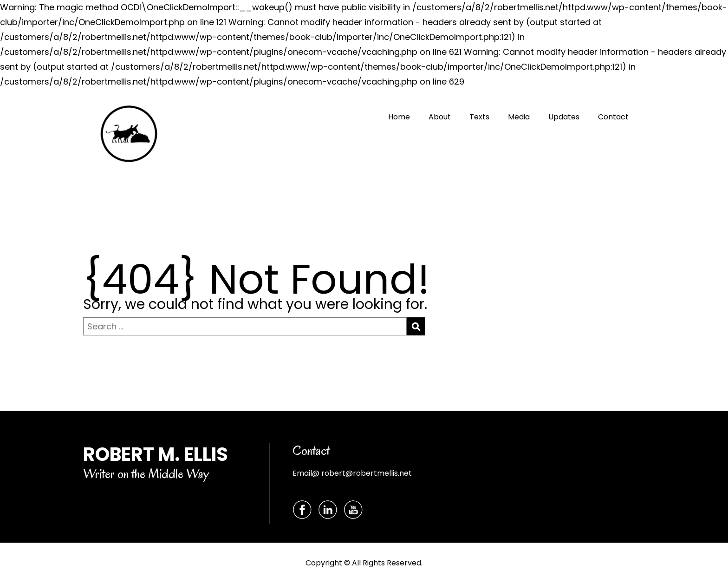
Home (399, 117)
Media (519, 117)
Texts (479, 117)
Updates (564, 117)
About (440, 117)
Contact (613, 117)
